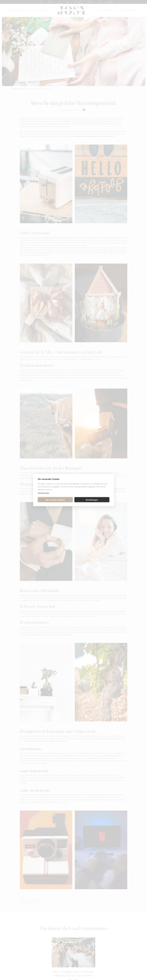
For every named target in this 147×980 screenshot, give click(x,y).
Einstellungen (92, 500)
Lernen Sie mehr (43, 493)
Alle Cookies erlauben (55, 500)
